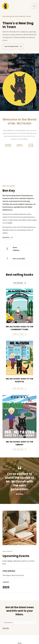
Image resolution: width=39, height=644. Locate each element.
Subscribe (6, 628)
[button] (13, 47)
